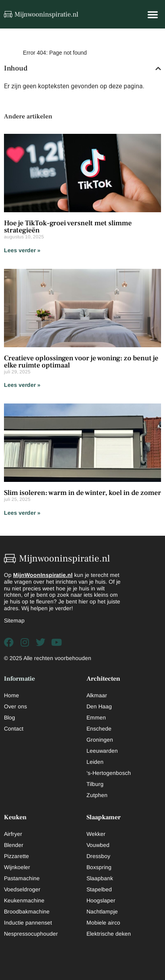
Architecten (103, 679)
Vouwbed (98, 845)
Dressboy (98, 856)
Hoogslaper (101, 900)
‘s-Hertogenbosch (109, 773)
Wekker (96, 834)
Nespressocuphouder (31, 934)
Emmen (96, 717)
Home (12, 695)
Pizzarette (16, 856)
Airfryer (13, 834)
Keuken (15, 817)
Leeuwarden (102, 751)
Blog (10, 717)
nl (70, 575)
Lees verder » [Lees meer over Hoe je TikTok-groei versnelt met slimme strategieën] (22, 250)
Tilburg (95, 784)
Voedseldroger (22, 889)
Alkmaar (97, 695)
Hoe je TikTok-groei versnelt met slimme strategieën (68, 227)
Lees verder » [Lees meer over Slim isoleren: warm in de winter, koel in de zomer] (22, 513)
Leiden (95, 762)
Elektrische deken (109, 934)
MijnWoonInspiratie (39, 575)
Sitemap (14, 620)
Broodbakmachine (27, 911)
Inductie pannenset (28, 923)
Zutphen (97, 795)
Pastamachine (22, 878)
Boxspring (99, 867)
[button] (153, 14)
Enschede (99, 729)
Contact (14, 729)
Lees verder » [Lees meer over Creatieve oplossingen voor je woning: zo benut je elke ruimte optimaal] (22, 385)
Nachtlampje (102, 911)
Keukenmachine (24, 900)
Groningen (100, 740)
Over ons (15, 706)
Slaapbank (100, 878)
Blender (14, 845)
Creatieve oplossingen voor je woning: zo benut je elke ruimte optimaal (81, 362)
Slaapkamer (104, 817)
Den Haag (99, 706)
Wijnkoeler (17, 867)
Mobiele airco (103, 923)
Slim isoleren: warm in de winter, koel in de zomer (82, 493)
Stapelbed (99, 889)
